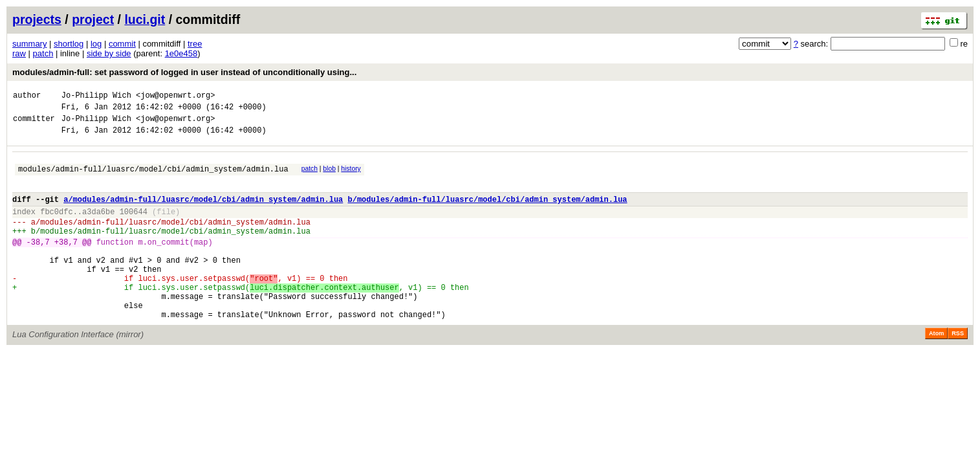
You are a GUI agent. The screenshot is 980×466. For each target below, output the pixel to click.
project (93, 19)
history (351, 176)
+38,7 (66, 263)
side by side (109, 53)
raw (19, 53)
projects (37, 19)
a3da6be (98, 227)
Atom (936, 370)
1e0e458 (181, 53)
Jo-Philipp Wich (96, 97)
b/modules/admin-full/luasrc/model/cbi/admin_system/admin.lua (487, 213)
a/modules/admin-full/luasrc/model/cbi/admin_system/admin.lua (203, 213)
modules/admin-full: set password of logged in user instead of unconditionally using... (184, 72)
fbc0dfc (56, 227)
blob (329, 176)
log (96, 44)
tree (195, 44)
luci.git (145, 19)
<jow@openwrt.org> (175, 97)
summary (29, 44)
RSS (958, 370)
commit (122, 44)
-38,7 (38, 263)
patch (43, 53)
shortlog (69, 44)
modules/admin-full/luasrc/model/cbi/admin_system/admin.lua (153, 178)
